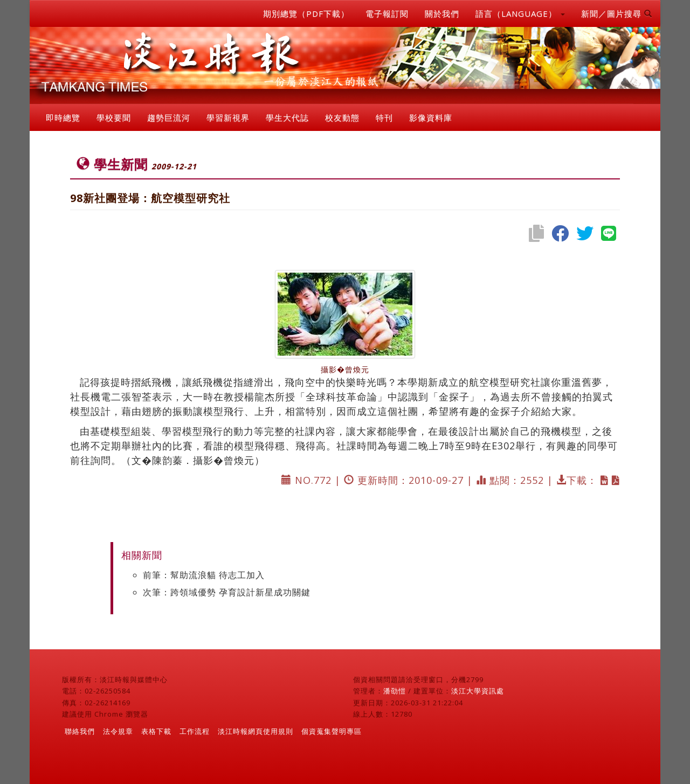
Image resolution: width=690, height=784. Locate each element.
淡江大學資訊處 (478, 691)
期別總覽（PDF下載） (306, 13)
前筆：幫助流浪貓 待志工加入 (204, 575)
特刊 (384, 117)
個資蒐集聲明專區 (332, 731)
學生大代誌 (287, 117)
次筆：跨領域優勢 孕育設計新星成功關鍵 (227, 592)
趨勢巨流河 (169, 117)
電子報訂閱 (387, 13)
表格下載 (156, 731)
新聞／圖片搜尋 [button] (617, 13)
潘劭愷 (395, 691)
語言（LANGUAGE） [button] (520, 13)
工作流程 (195, 731)
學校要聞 (114, 117)
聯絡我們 (80, 731)
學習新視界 (228, 117)
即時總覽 (63, 117)
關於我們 (442, 13)
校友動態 (342, 117)
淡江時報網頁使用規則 (256, 731)
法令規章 (118, 731)
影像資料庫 (431, 117)
